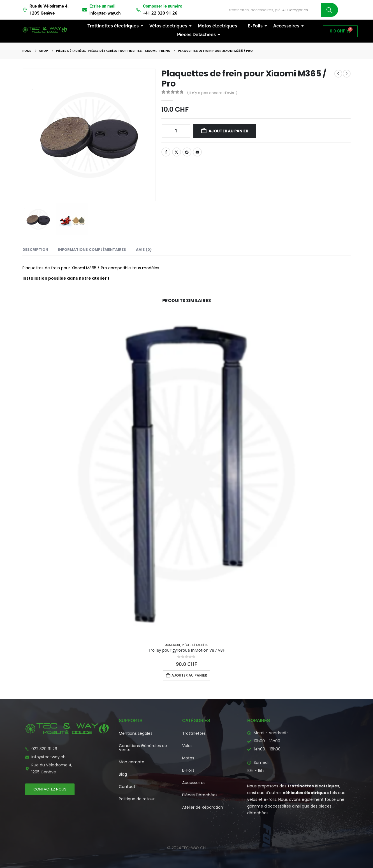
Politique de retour (137, 799)
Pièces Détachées (198, 35)
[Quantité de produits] (176, 131)
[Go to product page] (186, 474)
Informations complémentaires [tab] (92, 250)
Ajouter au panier (228, 131)
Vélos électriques (169, 26)
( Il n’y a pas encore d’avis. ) (212, 93)
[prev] (338, 74)
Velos (187, 746)
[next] (347, 74)
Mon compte (132, 762)
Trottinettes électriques (114, 26)
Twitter (177, 152)
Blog (123, 774)
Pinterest (187, 152)
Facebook (166, 152)
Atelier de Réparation (203, 807)
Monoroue (172, 645)
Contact (127, 787)
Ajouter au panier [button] (189, 675)
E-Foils (256, 26)
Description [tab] (35, 250)
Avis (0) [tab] (144, 250)
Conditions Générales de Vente (143, 748)
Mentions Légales (136, 733)
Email (197, 152)
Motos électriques (217, 26)
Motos (188, 758)
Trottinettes (194, 733)
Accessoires (287, 26)
